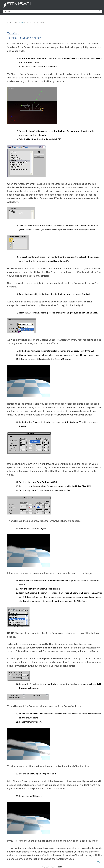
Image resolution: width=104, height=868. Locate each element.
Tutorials (21, 22)
